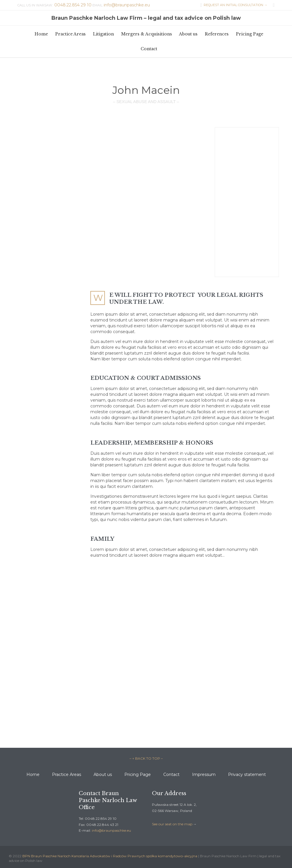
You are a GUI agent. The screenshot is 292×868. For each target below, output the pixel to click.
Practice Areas (67, 774)
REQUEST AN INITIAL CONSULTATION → (232, 5)
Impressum (204, 774)
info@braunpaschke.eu (111, 830)
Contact (171, 774)
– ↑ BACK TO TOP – (146, 758)
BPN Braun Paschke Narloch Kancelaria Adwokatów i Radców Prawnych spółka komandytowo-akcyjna (110, 856)
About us (103, 774)
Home (33, 774)
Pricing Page (138, 774)
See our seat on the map (172, 824)
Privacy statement (247, 774)
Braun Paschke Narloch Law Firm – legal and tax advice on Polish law (146, 18)
